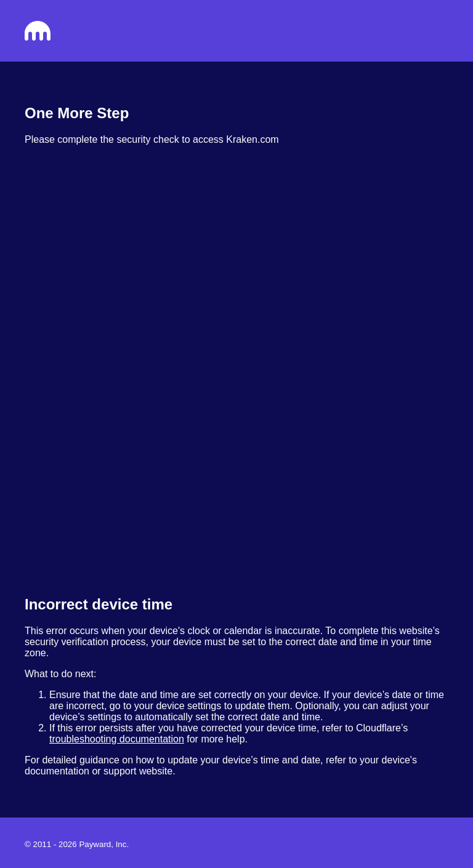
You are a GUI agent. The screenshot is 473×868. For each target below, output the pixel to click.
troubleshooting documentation (117, 739)
